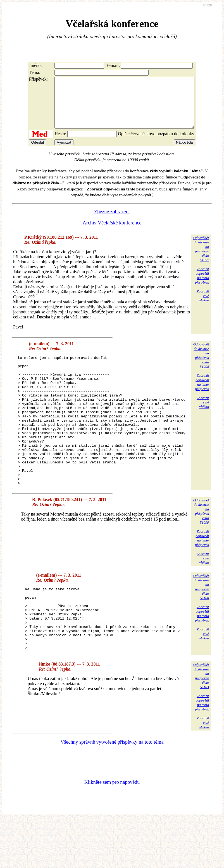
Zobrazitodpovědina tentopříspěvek (202, 286)
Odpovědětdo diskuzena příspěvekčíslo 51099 (201, 547)
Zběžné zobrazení (112, 222)
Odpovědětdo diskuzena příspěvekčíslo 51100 (201, 623)
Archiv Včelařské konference (112, 233)
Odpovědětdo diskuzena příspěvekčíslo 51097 (201, 259)
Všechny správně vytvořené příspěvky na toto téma (112, 790)
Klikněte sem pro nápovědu (112, 831)
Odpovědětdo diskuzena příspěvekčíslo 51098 (201, 365)
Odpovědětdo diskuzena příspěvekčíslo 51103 (201, 724)
